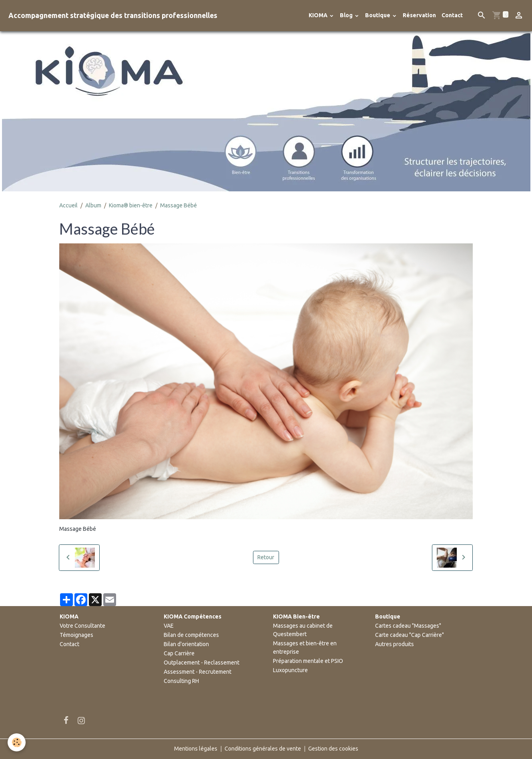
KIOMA (319, 15)
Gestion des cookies (333, 749)
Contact (452, 15)
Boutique (378, 15)
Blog (347, 15)
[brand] (113, 15)
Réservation (419, 15)
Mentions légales (196, 749)
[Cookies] (17, 742)
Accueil (68, 205)
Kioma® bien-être (131, 205)
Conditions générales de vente (263, 749)
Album (93, 205)
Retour (266, 557)
